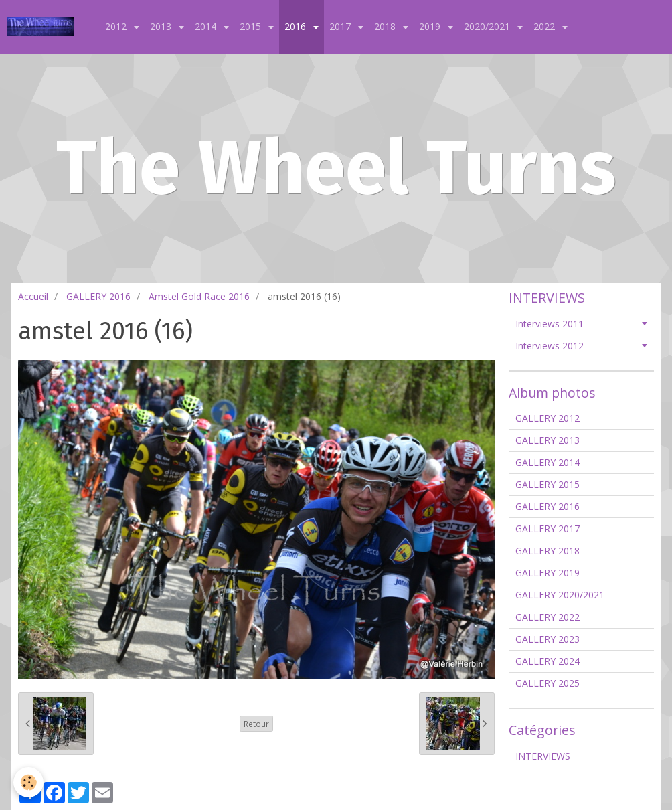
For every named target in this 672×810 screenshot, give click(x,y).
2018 (386, 26)
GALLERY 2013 (548, 440)
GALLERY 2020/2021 (560, 595)
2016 (297, 26)
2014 (207, 26)
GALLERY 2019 (548, 573)
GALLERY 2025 (548, 683)
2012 (117, 26)
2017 (341, 26)
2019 (431, 26)
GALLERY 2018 (548, 551)
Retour (256, 724)
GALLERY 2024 (548, 661)
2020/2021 (488, 26)
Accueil (33, 296)
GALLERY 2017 (548, 529)
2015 (252, 26)
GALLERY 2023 (548, 639)
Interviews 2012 (550, 346)
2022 (545, 26)
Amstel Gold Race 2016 (199, 296)
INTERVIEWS (543, 756)
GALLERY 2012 (548, 418)
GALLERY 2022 (548, 617)
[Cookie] (28, 782)
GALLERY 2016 (98, 296)
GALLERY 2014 (548, 462)
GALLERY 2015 (548, 484)
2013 (162, 26)
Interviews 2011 (550, 324)
